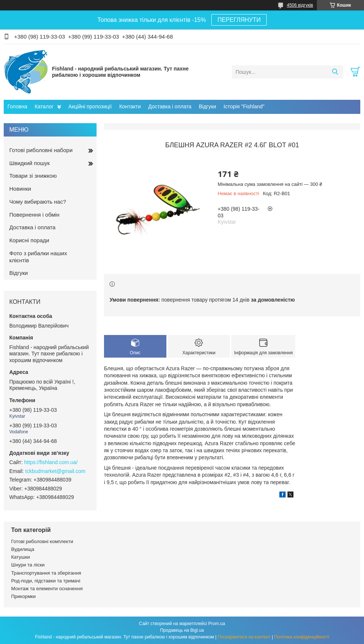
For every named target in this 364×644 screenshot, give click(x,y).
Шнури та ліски (28, 565)
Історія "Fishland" (244, 106)
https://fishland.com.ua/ (51, 462)
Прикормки (23, 596)
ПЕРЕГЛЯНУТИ (239, 20)
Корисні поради (29, 240)
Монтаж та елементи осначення (47, 589)
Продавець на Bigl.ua (182, 630)
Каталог (44, 106)
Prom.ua (217, 624)
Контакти (130, 106)
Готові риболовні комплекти (42, 541)
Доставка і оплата (170, 106)
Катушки (21, 557)
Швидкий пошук (30, 163)
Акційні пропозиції (90, 106)
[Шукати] (335, 72)
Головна (17, 106)
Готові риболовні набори (41, 150)
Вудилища (23, 549)
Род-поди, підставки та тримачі (46, 581)
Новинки (20, 189)
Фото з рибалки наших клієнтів (38, 257)
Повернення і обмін (34, 215)
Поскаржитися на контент (244, 637)
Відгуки (207, 106)
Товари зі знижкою (33, 176)
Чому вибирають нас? (38, 202)
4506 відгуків (300, 5)
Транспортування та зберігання (46, 573)
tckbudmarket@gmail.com (55, 471)
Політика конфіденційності (302, 637)
